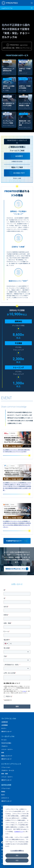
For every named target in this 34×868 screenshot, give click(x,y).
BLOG (3, 795)
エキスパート (5, 798)
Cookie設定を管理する (17, 851)
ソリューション (6, 767)
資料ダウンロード (6, 731)
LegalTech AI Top (7, 8)
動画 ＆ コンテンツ (7, 756)
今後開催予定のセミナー (14, 541)
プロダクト (5, 746)
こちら (24, 691)
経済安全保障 (6, 785)
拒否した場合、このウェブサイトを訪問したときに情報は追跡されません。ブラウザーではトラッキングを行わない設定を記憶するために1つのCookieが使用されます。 (17, 842)
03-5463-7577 (17, 173)
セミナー (4, 728)
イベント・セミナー (7, 749)
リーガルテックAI (8, 736)
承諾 (17, 855)
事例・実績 (5, 774)
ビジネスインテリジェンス (11, 764)
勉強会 (3, 791)
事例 (3, 753)
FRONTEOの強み (6, 743)
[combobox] (17, 652)
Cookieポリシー (19, 831)
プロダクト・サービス (8, 770)
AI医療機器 (4, 725)
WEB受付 (17, 156)
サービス (4, 740)
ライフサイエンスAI (9, 718)
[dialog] (17, 835)
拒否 (17, 860)
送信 (17, 706)
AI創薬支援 (4, 722)
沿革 (3, 819)
